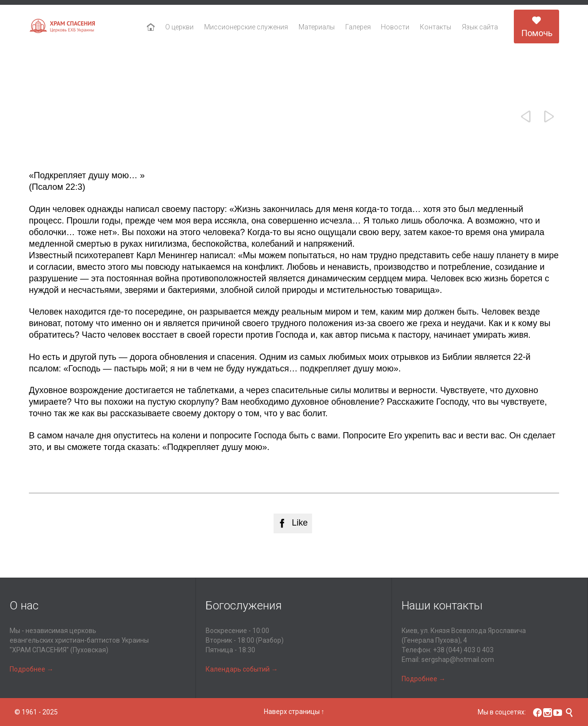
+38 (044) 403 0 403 (463, 650)
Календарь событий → (242, 669)
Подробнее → (32, 669)
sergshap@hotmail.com (458, 660)
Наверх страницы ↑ (294, 712)
